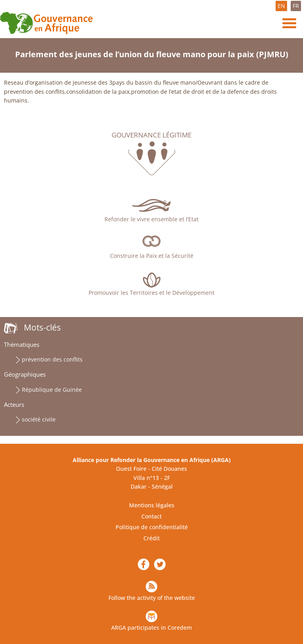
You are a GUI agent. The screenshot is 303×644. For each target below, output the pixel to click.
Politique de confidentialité (152, 527)
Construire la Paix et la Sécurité (152, 256)
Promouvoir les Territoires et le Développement (151, 293)
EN (281, 6)
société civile (39, 419)
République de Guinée (52, 390)
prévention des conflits (52, 359)
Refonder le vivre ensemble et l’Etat (151, 219)
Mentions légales (152, 505)
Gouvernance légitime (151, 135)
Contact (151, 516)
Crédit (151, 538)
